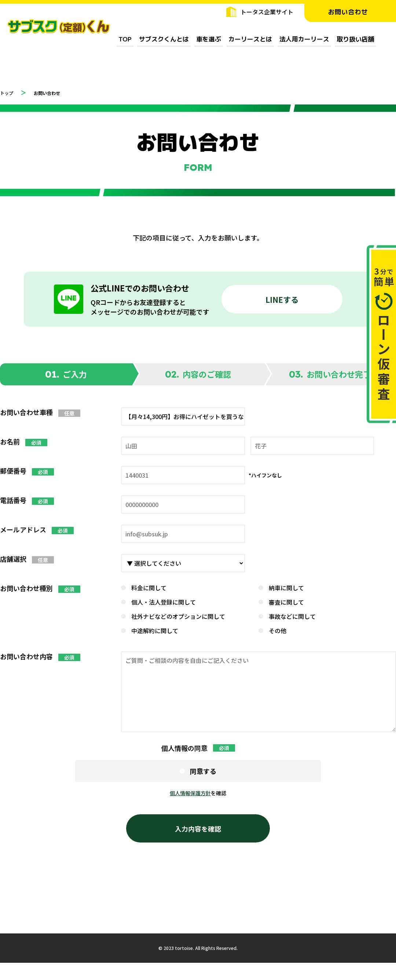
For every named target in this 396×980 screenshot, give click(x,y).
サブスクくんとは (164, 39)
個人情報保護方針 (190, 793)
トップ (9, 92)
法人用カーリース (304, 39)
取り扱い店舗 (355, 39)
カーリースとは (250, 39)
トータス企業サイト (267, 12)
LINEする (282, 299)
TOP (125, 39)
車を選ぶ (209, 39)
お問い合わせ (350, 12)
